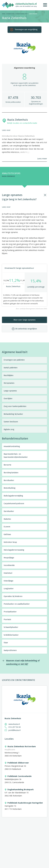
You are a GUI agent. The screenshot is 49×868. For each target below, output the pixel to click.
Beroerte (7, 465)
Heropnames (9, 383)
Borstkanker (9, 480)
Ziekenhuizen (10, 14)
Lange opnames (10, 391)
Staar (6, 643)
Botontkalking (10, 488)
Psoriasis (7, 619)
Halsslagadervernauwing (14, 550)
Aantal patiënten (11, 368)
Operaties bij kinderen (13, 596)
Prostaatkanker (10, 612)
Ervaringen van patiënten (14, 360)
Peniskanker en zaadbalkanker (17, 604)
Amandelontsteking (12, 446)
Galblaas (7, 534)
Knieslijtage (8, 581)
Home (3, 14)
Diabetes (7, 519)
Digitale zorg (9, 429)
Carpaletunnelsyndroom (14, 504)
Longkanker (9, 589)
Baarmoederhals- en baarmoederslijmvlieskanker (16, 456)
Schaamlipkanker (11, 627)
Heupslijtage (9, 558)
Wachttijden (8, 375)
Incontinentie (9, 565)
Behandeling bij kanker (13, 414)
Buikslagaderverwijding (13, 496)
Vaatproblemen (10, 650)
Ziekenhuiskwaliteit (21, 14)
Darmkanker (9, 511)
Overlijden (8, 399)
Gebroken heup (10, 542)
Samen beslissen (11, 422)
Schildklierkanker (11, 635)
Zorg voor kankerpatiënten (15, 406)
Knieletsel (8, 573)
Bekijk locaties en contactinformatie (22, 123)
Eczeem (7, 527)
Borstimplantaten (11, 473)
